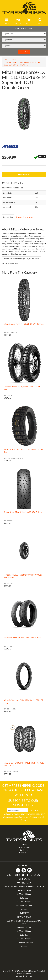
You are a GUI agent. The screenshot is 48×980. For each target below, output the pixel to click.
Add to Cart (24, 174)
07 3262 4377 (24, 852)
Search (24, 52)
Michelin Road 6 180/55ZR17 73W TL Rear (22, 637)
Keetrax (29, 976)
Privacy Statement (24, 974)
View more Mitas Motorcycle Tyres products (21, 259)
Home (6, 60)
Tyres (14, 60)
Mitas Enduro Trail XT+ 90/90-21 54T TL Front (24, 324)
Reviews (24, 217)
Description (8, 217)
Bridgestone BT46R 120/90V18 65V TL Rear (23, 512)
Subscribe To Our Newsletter (23, 803)
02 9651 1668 (24, 847)
